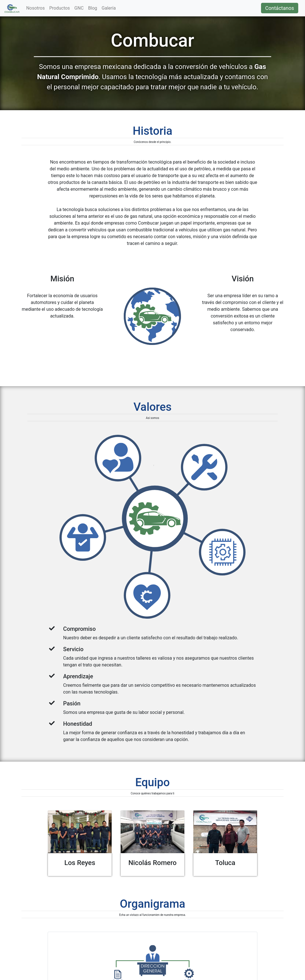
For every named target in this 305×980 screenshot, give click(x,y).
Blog (93, 8)
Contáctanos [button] (280, 8)
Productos (60, 8)
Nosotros (36, 8)
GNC (79, 8)
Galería (109, 8)
